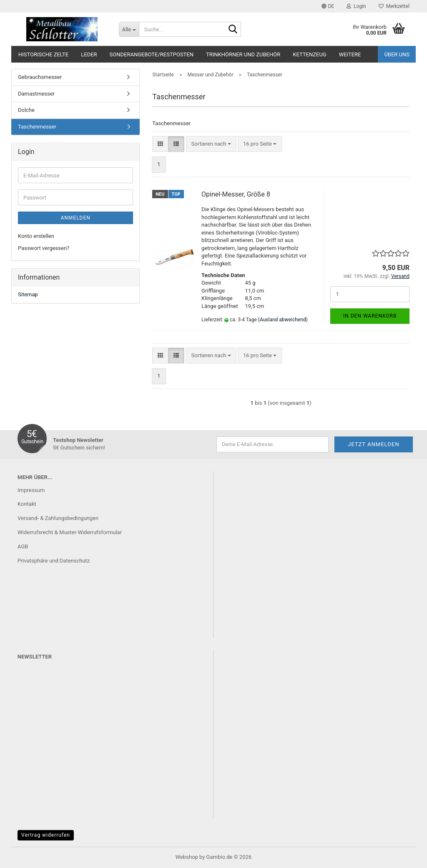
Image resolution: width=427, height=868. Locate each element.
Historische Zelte (43, 54)
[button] (328, 6)
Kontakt (27, 504)
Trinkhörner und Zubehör (243, 54)
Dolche (26, 110)
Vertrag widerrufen (46, 835)
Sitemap (28, 294)
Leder (89, 54)
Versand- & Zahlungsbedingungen (58, 518)
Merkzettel (394, 6)
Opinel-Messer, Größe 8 (236, 194)
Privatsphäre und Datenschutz (54, 561)
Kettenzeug (309, 54)
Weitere (350, 54)
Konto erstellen (36, 236)
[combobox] (211, 144)
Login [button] (356, 6)
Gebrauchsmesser (40, 77)
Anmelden (75, 218)
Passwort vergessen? (44, 248)
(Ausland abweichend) (283, 320)
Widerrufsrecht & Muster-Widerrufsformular (70, 532)
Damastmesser (36, 94)
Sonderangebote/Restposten (152, 54)
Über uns (397, 54)
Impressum (31, 490)
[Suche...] (129, 29)
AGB (23, 546)
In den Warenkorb (370, 316)
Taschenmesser (37, 127)
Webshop (187, 857)
